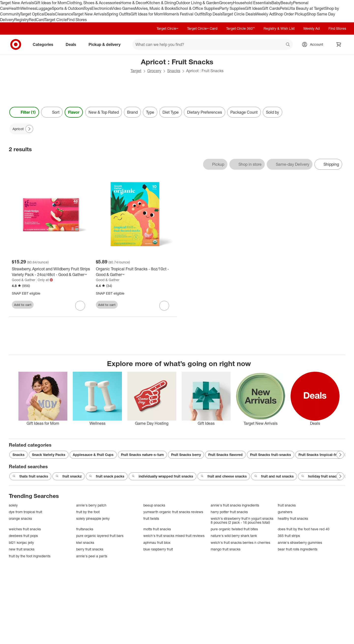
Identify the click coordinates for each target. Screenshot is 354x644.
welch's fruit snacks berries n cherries (240, 542)
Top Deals (214, 14)
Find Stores (77, 20)
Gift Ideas (253, 8)
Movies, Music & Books (155, 8)
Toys (88, 8)
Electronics (101, 8)
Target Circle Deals (239, 14)
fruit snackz (69, 476)
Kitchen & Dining (161, 3)
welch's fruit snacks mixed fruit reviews (174, 536)
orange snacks (20, 518)
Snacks (174, 71)
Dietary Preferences (205, 112)
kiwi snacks (85, 542)
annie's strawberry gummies (300, 542)
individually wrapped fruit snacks (162, 476)
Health (15, 8)
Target (136, 71)
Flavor (74, 112)
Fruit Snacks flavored (225, 455)
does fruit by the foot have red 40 (304, 529)
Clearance (64, 14)
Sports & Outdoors (68, 8)
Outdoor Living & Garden (197, 3)
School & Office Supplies (198, 8)
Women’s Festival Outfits (184, 14)
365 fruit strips (289, 536)
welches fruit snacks (25, 529)
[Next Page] (29, 129)
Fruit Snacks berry (186, 455)
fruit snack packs (107, 476)
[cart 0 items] (339, 44)
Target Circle (56, 20)
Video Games (123, 8)
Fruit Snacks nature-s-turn (142, 455)
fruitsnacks (85, 529)
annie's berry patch (91, 505)
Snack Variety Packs (49, 455)
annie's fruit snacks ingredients (235, 505)
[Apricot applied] (22, 129)
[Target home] (16, 44)
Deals (50, 14)
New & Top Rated (104, 112)
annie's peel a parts (92, 556)
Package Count (244, 112)
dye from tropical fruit (25, 512)
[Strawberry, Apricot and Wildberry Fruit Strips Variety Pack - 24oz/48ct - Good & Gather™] (51, 272)
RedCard (37, 20)
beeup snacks (154, 505)
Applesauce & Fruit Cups (93, 455)
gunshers (285, 512)
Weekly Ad (265, 14)
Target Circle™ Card (202, 28)
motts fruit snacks (157, 529)
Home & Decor (133, 3)
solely (13, 505)
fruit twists (151, 518)
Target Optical (32, 14)
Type (150, 112)
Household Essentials (252, 3)
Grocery (226, 3)
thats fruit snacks (30, 476)
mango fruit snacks (226, 549)
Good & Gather (24, 280)
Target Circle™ (167, 28)
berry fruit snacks (90, 549)
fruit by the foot (88, 512)
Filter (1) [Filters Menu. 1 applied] (24, 112)
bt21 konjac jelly (21, 542)
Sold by (273, 112)
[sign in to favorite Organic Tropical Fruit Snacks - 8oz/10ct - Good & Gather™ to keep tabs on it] (164, 306)
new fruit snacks (22, 549)
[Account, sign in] (314, 44)
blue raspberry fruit (158, 549)
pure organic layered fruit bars (100, 536)
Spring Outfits (119, 14)
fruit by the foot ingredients (30, 556)
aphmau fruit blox (157, 542)
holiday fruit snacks (321, 476)
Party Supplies (232, 8)
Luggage (44, 8)
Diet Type (171, 112)
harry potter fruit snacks (229, 512)
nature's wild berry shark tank (234, 536)
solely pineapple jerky (93, 518)
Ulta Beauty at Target (306, 8)
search (288, 45)
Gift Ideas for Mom (50, 3)
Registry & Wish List (279, 28)
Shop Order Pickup (290, 14)
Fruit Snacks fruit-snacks (271, 455)
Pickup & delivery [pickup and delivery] (106, 44)
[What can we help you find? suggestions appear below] (213, 44)
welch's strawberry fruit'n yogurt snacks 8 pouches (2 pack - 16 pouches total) (242, 520)
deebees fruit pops (23, 536)
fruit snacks (287, 505)
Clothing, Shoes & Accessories (94, 3)
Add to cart (23, 305)
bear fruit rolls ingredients (298, 549)
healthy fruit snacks (293, 518)
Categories (45, 44)
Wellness (28, 8)
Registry (22, 20)
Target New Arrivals (17, 3)
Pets (284, 8)
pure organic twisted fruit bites (234, 529)
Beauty (287, 3)
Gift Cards (271, 8)
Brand (132, 112)
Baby (276, 3)
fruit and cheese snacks (224, 476)
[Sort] (52, 112)
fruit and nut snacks (274, 476)
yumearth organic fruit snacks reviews (173, 512)
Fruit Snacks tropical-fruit (319, 455)
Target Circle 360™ (240, 28)
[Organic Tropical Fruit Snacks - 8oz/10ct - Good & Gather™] (135, 272)
